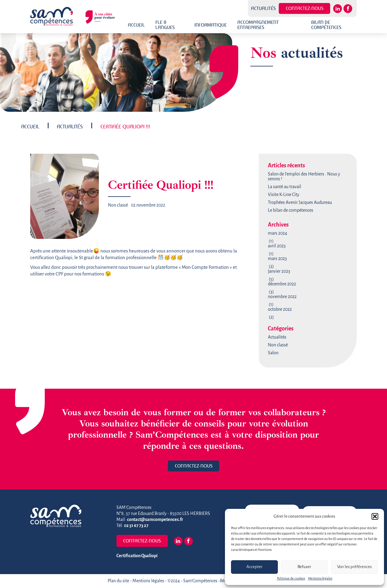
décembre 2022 (282, 284)
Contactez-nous (305, 8)
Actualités (263, 8)
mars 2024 (278, 233)
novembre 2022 (282, 297)
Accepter (254, 567)
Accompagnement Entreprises (258, 25)
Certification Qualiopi (137, 556)
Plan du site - (120, 581)
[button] (375, 516)
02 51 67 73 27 (136, 526)
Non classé (118, 205)
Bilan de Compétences (326, 25)
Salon (273, 353)
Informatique (211, 25)
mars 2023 (277, 259)
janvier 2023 (279, 272)
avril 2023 (277, 246)
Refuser (304, 567)
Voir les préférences (354, 567)
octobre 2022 (280, 310)
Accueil (136, 25)
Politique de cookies (291, 579)
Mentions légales (320, 579)
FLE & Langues (165, 25)
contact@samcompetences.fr (155, 520)
